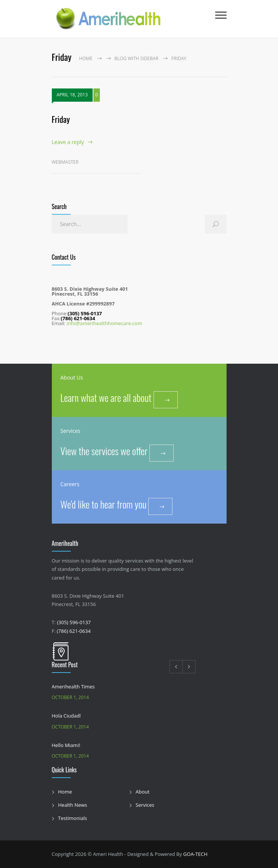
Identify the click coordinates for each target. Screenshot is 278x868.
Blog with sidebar (137, 58)
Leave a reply (68, 142)
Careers (70, 484)
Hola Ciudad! (66, 716)
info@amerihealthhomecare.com (104, 323)
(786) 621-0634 (74, 631)
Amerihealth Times (73, 687)
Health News (73, 805)
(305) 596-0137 (74, 622)
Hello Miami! (66, 745)
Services (71, 431)
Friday (61, 119)
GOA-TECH (195, 854)
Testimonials (73, 818)
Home (86, 58)
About (143, 792)
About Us (72, 377)
